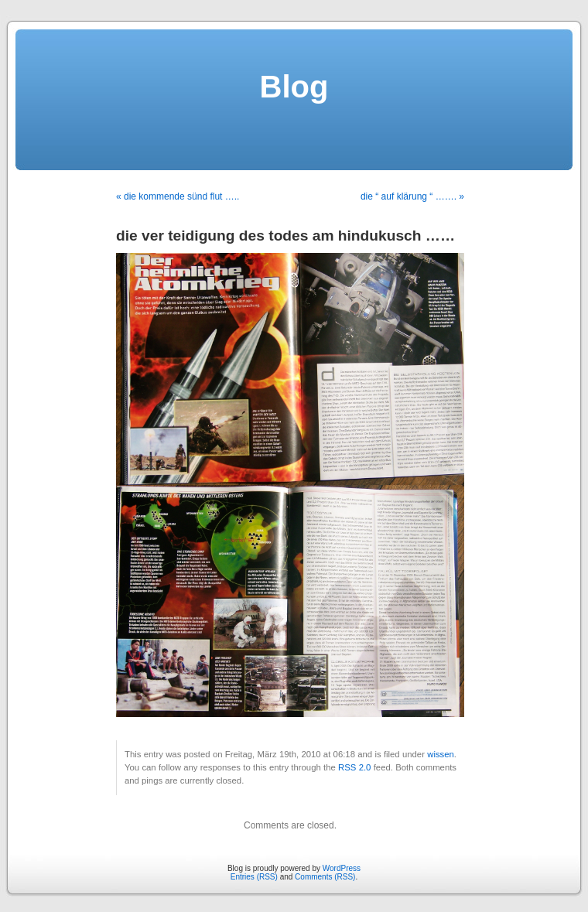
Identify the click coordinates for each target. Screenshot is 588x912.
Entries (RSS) (254, 877)
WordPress (342, 868)
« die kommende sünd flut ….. (178, 196)
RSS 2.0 (354, 767)
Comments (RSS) (325, 877)
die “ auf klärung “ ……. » (412, 196)
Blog (294, 87)
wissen (441, 754)
